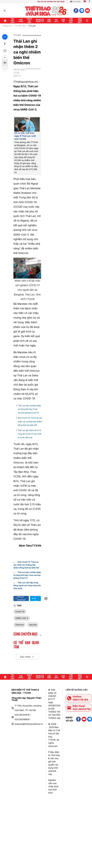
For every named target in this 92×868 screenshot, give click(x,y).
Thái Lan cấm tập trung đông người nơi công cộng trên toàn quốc (27, 586)
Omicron (19, 625)
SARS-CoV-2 (22, 618)
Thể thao (21, 21)
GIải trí (63, 21)
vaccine (33, 625)
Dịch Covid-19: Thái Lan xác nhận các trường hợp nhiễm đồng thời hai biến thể (30, 422)
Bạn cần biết (80, 21)
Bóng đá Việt (29, 21)
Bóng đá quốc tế (40, 21)
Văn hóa (49, 21)
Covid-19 (20, 612)
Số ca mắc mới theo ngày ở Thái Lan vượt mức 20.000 (25, 136)
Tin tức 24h (12, 21)
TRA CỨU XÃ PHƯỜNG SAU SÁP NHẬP (51, 2)
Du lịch (56, 21)
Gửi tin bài (75, 2)
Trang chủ (7, 26)
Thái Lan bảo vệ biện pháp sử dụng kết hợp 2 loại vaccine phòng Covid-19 (29, 409)
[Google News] (33, 74)
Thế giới (32, 26)
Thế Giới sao (71, 21)
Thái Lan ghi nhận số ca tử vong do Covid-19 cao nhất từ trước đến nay (29, 434)
